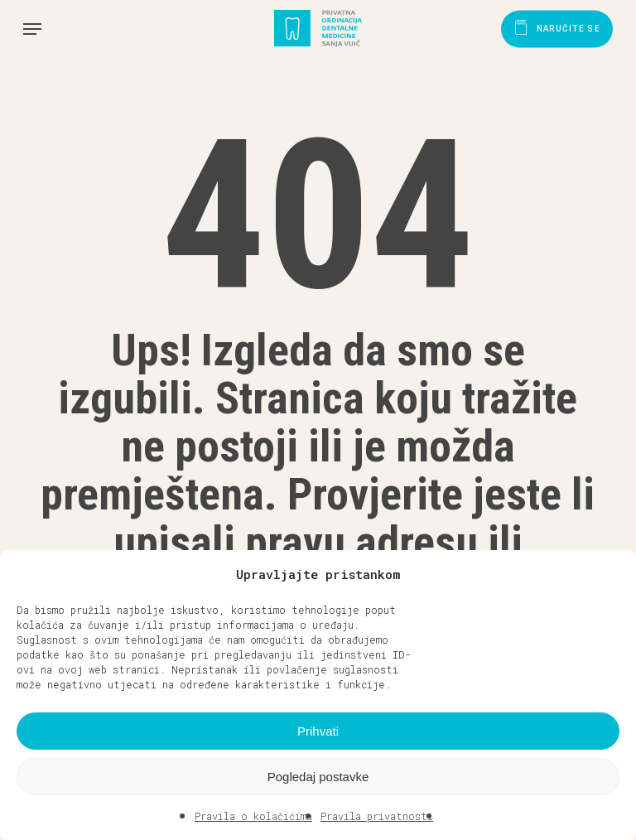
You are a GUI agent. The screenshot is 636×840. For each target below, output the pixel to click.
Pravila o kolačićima (253, 816)
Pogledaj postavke (318, 777)
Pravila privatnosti (377, 816)
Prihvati (318, 731)
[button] (611, 574)
